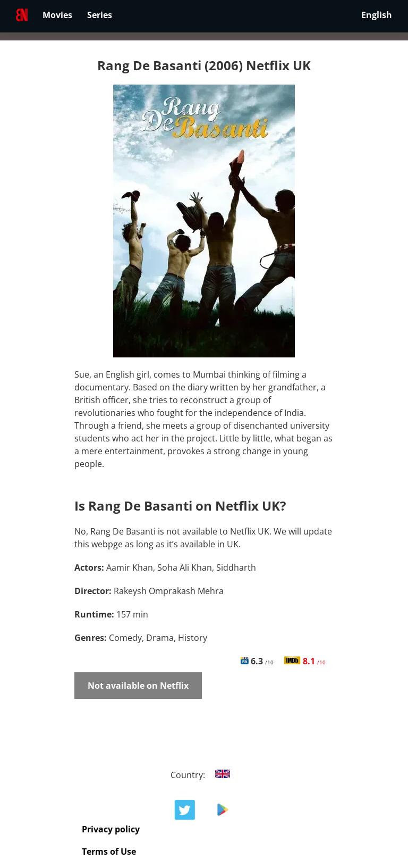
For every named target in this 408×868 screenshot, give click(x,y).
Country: (204, 775)
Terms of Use (109, 852)
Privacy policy (111, 829)
